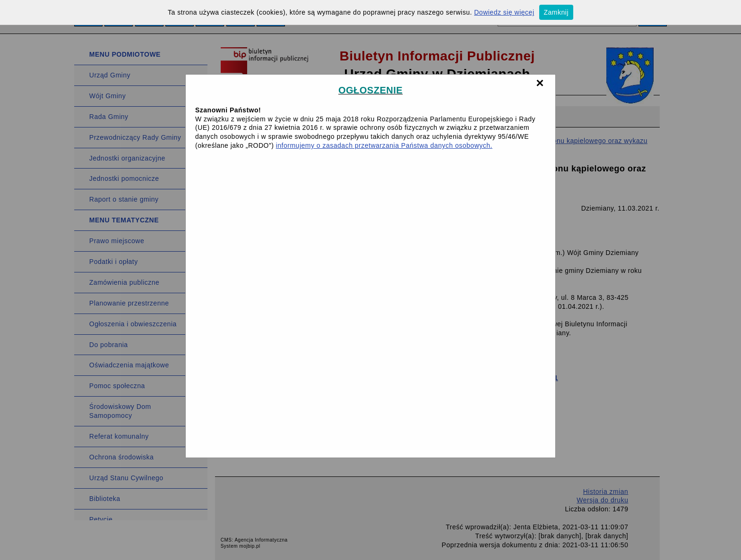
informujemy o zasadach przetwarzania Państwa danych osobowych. (384, 145)
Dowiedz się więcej (504, 12)
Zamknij (556, 12)
